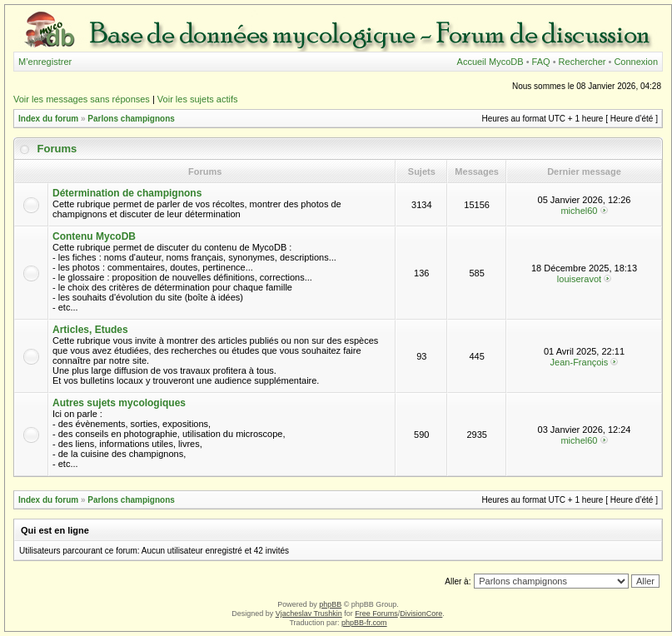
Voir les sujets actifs (198, 99)
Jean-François (580, 362)
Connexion (636, 62)
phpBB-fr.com (364, 623)
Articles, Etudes (90, 330)
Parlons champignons (131, 119)
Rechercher (582, 62)
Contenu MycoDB (94, 236)
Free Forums (376, 614)
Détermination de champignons (127, 193)
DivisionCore (421, 614)
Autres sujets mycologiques (119, 403)
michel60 (579, 211)
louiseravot (579, 279)
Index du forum (48, 119)
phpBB (330, 604)
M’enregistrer (45, 62)
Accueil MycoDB (490, 62)
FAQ (541, 62)
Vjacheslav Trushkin (309, 614)
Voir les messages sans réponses (82, 99)
